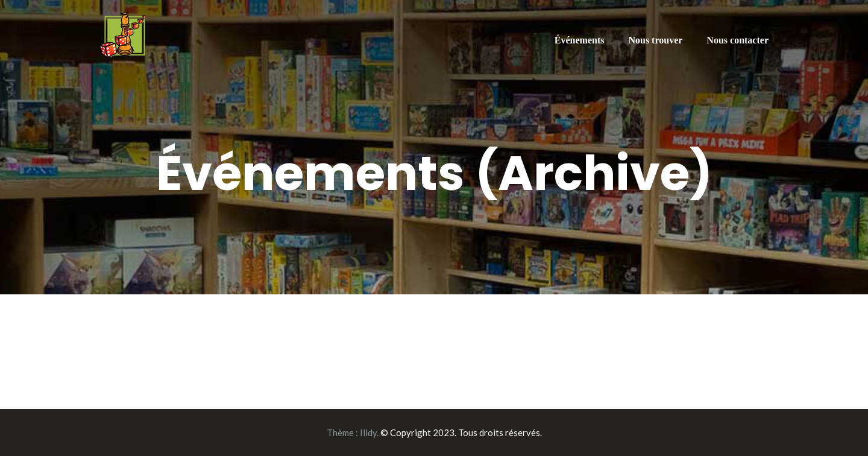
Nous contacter (737, 40)
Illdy (368, 432)
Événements (580, 40)
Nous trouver (655, 40)
